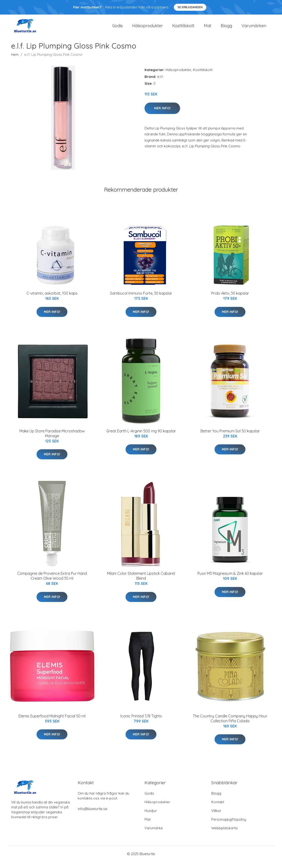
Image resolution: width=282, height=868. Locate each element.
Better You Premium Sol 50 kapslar (230, 437)
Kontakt (218, 808)
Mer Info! (162, 114)
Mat (208, 29)
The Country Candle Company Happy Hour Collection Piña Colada (230, 724)
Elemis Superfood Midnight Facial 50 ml (52, 722)
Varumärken (254, 29)
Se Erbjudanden (190, 7)
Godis (117, 29)
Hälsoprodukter (147, 29)
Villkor (216, 817)
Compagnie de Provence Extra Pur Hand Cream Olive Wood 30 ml (52, 582)
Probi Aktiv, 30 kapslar (230, 299)
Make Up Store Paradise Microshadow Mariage (52, 439)
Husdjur (151, 817)
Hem (15, 61)
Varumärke (154, 834)
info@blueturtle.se (93, 815)
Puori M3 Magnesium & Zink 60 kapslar (230, 579)
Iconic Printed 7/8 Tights (141, 722)
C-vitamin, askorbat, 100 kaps (52, 299)
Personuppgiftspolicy (229, 825)
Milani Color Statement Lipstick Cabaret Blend (141, 582)
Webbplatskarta (224, 834)
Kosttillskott (183, 29)
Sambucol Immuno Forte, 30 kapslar (141, 299)
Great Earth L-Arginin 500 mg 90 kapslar (141, 437)
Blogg (226, 29)
